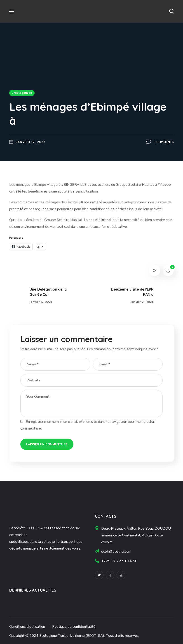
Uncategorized (22, 93)
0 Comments (164, 142)
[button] (171, 11)
